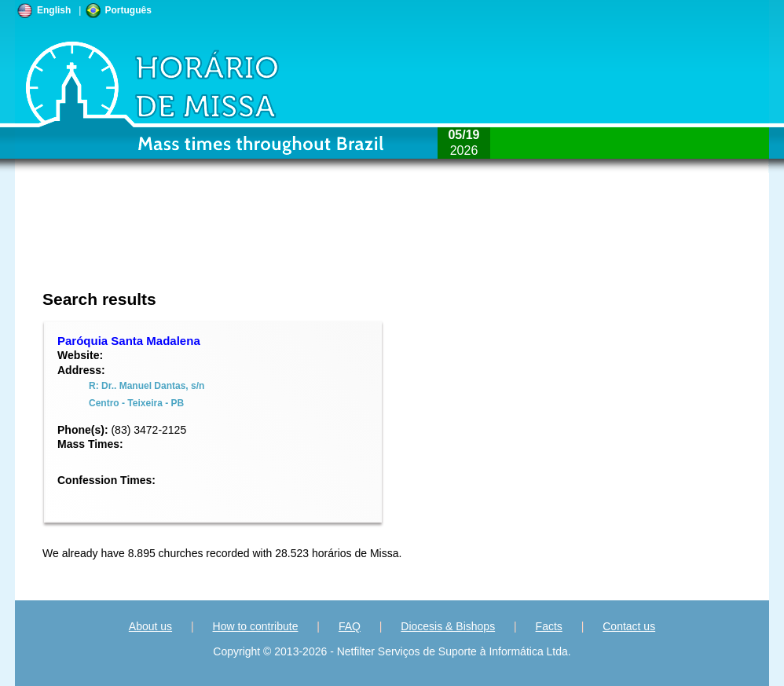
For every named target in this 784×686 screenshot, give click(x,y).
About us (150, 626)
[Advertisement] (287, 240)
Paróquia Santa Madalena (129, 341)
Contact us (629, 626)
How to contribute (256, 626)
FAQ (350, 626)
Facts (549, 626)
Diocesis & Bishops (448, 626)
